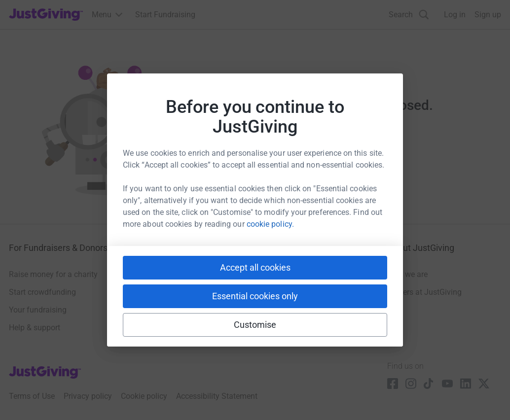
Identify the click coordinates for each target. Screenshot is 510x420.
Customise (255, 325)
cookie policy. (270, 224)
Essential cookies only (255, 296)
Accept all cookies (255, 267)
